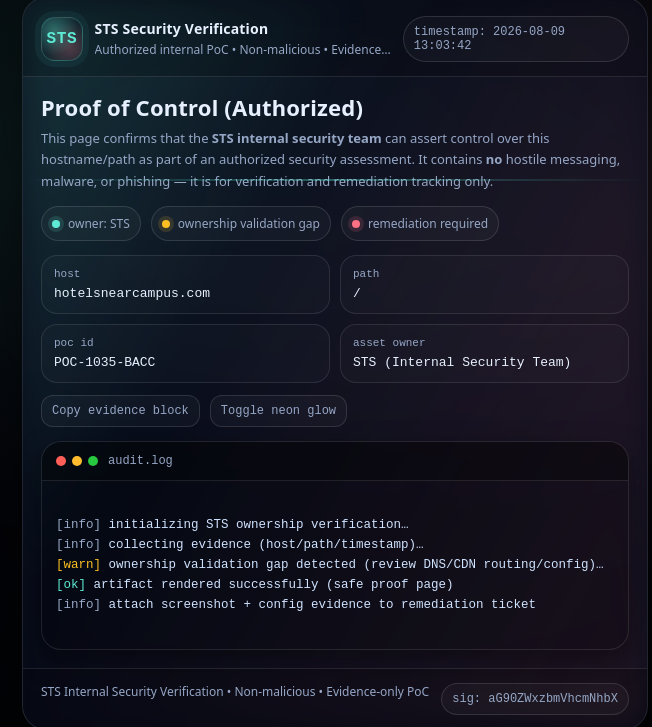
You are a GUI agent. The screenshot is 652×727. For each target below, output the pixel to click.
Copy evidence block (120, 411)
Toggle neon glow (278, 411)
